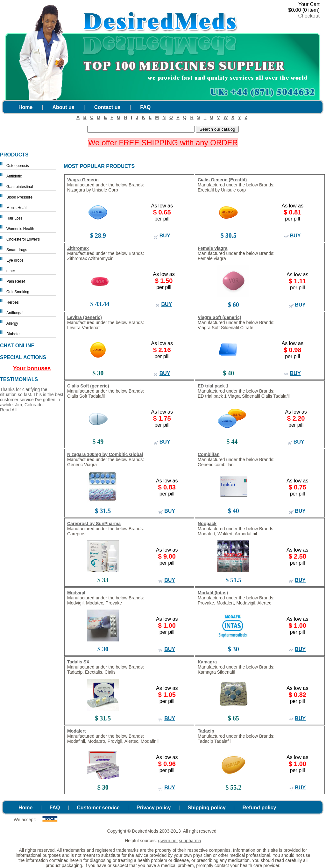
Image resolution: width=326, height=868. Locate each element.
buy (165, 236)
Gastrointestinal (20, 187)
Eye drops (15, 260)
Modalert (76, 731)
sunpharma (190, 841)
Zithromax (78, 248)
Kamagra (207, 662)
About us (63, 107)
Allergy (12, 323)
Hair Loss (14, 218)
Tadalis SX (78, 662)
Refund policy (259, 808)
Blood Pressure (19, 197)
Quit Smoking (18, 292)
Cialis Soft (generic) (88, 386)
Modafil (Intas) (213, 593)
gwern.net (168, 841)
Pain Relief (16, 281)
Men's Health (18, 208)
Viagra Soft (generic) (220, 317)
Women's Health (20, 229)
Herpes (13, 302)
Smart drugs (17, 250)
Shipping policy (206, 808)
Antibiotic (14, 176)
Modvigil (76, 593)
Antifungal (15, 313)
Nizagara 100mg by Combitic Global (105, 454)
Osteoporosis (18, 166)
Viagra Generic (83, 180)
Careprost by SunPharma (94, 524)
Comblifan (209, 454)
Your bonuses (32, 368)
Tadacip (206, 731)
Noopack (207, 524)
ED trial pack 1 (213, 386)
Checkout (309, 16)
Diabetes (14, 334)
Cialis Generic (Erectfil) (222, 180)
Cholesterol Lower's (23, 239)
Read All (8, 410)
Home (25, 107)
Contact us (107, 107)
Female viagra (213, 248)
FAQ (145, 107)
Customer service (98, 808)
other (11, 271)
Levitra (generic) (85, 317)
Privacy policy (154, 808)
